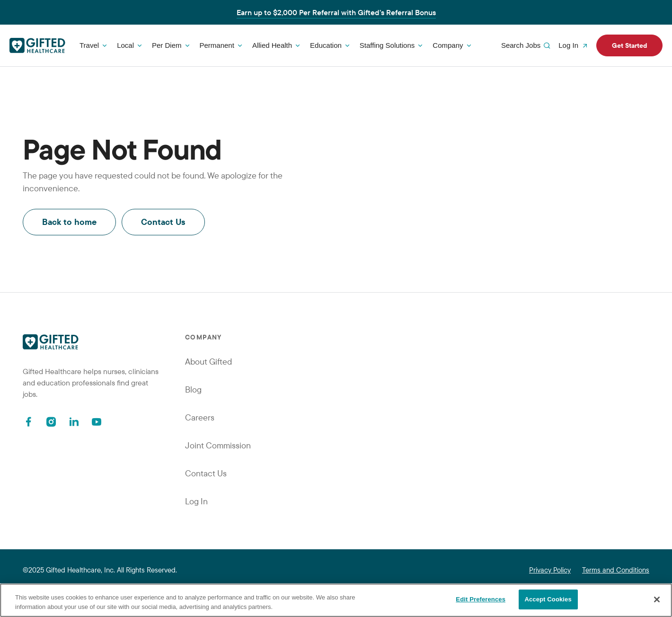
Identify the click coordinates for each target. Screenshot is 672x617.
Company (448, 45)
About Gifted (208, 362)
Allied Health (272, 45)
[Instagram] (51, 422)
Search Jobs (526, 45)
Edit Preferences (481, 599)
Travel (89, 45)
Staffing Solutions (387, 45)
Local (125, 45)
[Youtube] (97, 422)
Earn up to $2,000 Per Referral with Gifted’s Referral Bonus (336, 12)
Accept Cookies (548, 599)
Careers (200, 417)
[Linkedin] (74, 422)
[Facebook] (28, 422)
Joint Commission (218, 445)
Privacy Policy (550, 570)
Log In (574, 45)
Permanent (217, 45)
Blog (193, 389)
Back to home (69, 222)
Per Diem (167, 45)
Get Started (629, 45)
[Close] (657, 599)
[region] (336, 600)
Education (326, 45)
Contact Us (163, 222)
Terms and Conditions (616, 570)
